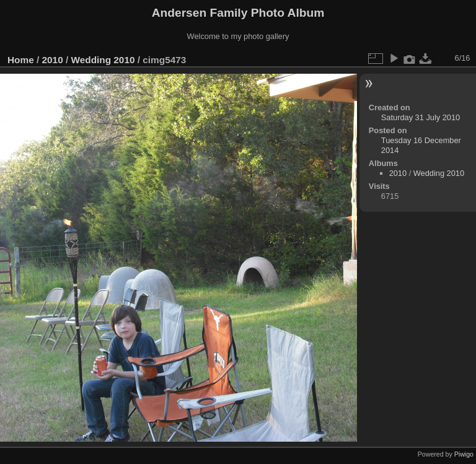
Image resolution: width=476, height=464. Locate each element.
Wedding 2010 (103, 60)
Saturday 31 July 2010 (421, 117)
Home (21, 60)
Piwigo (464, 454)
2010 (53, 60)
